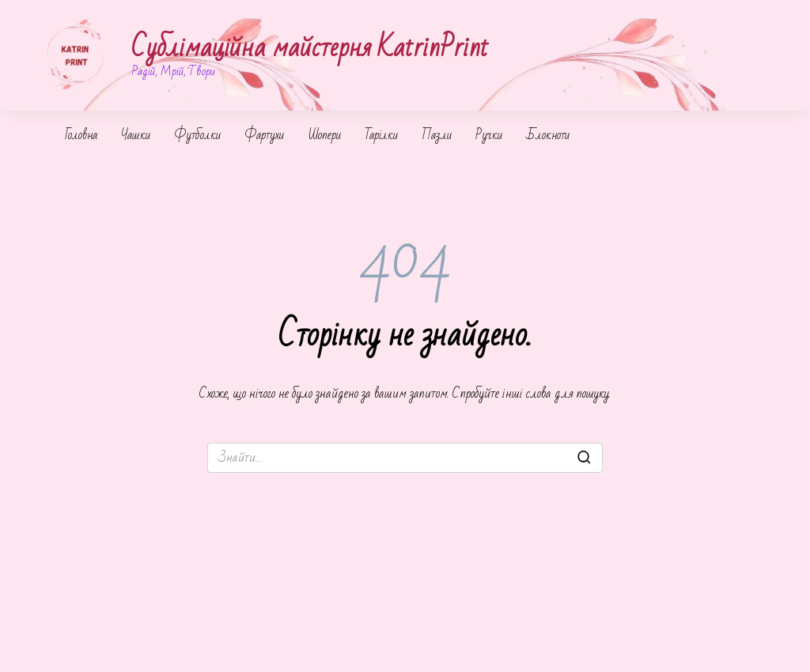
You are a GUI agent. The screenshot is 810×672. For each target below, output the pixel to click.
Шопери (324, 135)
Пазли (437, 135)
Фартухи (264, 135)
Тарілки (381, 135)
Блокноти (548, 135)
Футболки (197, 135)
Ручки (489, 135)
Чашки (136, 135)
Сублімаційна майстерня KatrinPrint (310, 48)
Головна (81, 135)
